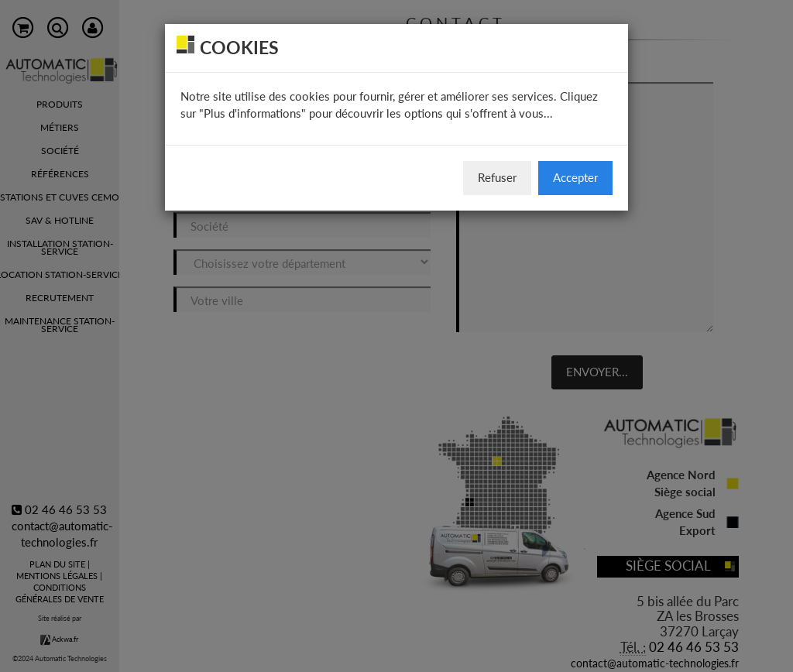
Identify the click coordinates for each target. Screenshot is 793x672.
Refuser (497, 177)
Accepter (575, 177)
